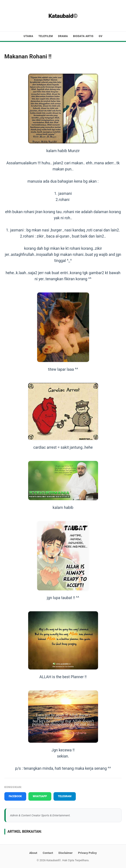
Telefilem (46, 36)
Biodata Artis (83, 36)
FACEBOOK (15, 796)
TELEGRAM (65, 796)
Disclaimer (66, 853)
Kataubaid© (63, 16)
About (33, 853)
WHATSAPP (40, 796)
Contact (48, 853)
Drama (63, 36)
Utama (28, 36)
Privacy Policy (87, 853)
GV (101, 36)
